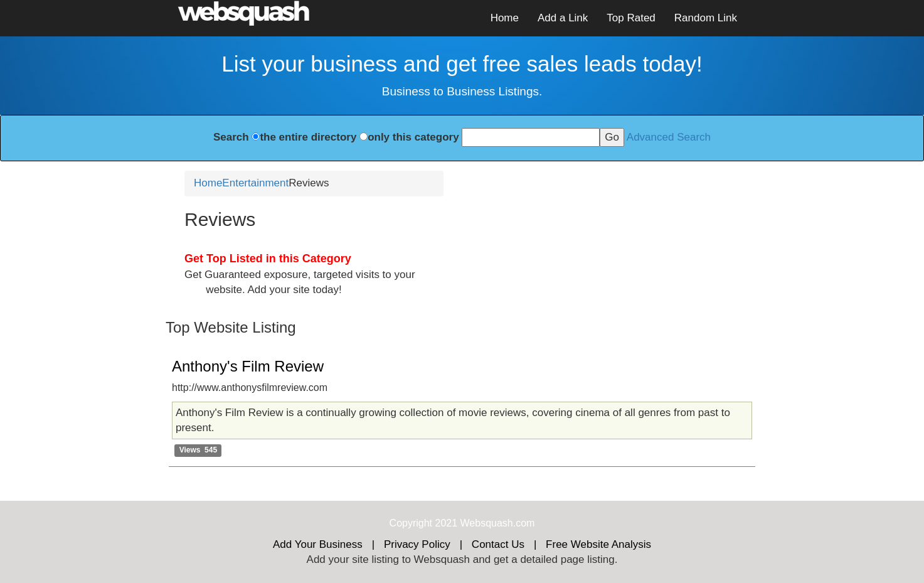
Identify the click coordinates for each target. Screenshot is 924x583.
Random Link (706, 18)
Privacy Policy (417, 544)
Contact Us (498, 544)
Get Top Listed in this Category (268, 259)
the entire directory (308, 137)
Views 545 (199, 450)
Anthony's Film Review (248, 366)
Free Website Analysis (598, 544)
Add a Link (563, 18)
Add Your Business (318, 544)
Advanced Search (669, 137)
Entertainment (255, 183)
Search (231, 137)
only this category (413, 137)
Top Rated (631, 18)
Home (505, 18)
